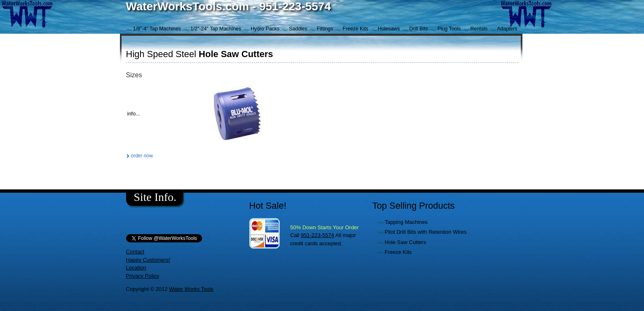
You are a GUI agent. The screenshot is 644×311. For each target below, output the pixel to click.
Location (136, 268)
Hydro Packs (265, 29)
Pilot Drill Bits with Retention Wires (426, 232)
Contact (135, 252)
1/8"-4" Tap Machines (157, 29)
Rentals (479, 29)
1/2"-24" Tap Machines (216, 29)
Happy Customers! (148, 260)
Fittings (325, 29)
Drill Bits (419, 29)
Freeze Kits (355, 29)
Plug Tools (449, 29)
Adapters (507, 29)
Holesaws (389, 29)
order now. (143, 156)
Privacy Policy (143, 276)
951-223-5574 (318, 235)
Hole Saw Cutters (406, 242)
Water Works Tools (191, 289)
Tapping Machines (406, 222)
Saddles (298, 29)
